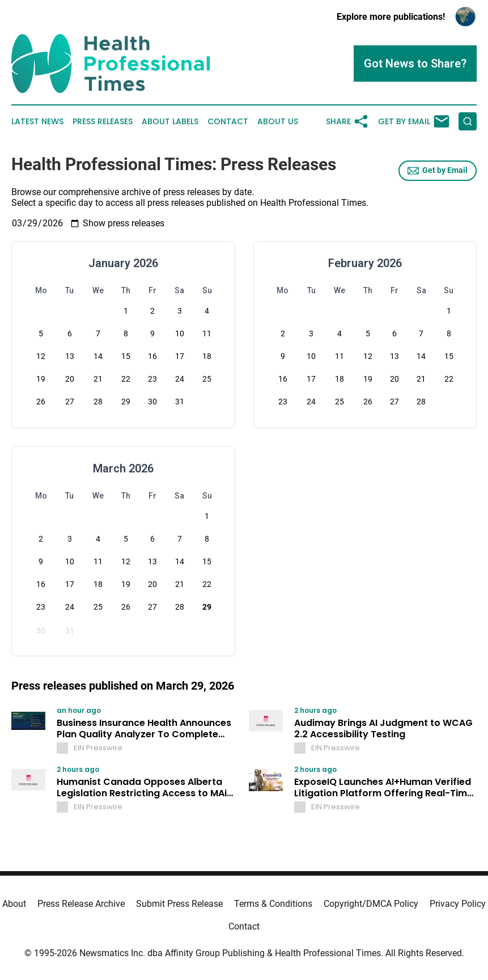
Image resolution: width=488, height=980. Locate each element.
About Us (278, 122)
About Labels (170, 122)
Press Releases (103, 122)
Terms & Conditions (273, 904)
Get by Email (438, 171)
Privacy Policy (458, 904)
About (14, 904)
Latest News (37, 122)
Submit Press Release (179, 904)
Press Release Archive (81, 904)
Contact (228, 122)
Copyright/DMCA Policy (371, 904)
